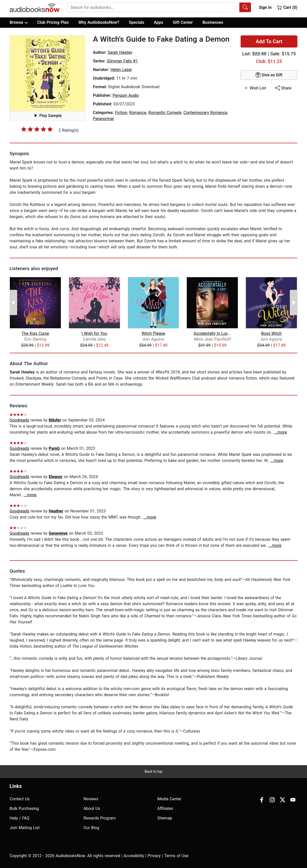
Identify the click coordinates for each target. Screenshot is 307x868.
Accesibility (134, 856)
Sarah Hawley (120, 52)
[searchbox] (153, 7)
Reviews (91, 799)
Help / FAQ (19, 818)
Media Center (169, 799)
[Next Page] (294, 302)
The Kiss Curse (35, 333)
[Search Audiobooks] (245, 7)
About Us (92, 808)
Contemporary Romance (206, 113)
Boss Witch (272, 333)
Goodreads (19, 420)
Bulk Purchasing (24, 808)
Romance (138, 113)
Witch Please (153, 333)
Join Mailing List (25, 828)
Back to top (153, 771)
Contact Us (20, 799)
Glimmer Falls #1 (122, 61)
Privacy (154, 856)
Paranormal (103, 119)
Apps (159, 22)
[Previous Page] (13, 302)
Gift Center (183, 22)
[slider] (37, 129)
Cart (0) (287, 7)
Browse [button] (19, 22)
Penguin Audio (126, 95)
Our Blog (91, 828)
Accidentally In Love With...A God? (212, 333)
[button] (47, 73)
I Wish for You (94, 333)
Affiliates (165, 808)
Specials (136, 22)
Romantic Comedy (165, 113)
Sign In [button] (265, 7)
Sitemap (165, 818)
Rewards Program (100, 818)
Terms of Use (176, 856)
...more (280, 432)
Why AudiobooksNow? (99, 22)
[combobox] (159, 7)
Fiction (121, 113)
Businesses (213, 22)
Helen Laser (121, 70)
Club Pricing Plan (53, 22)
